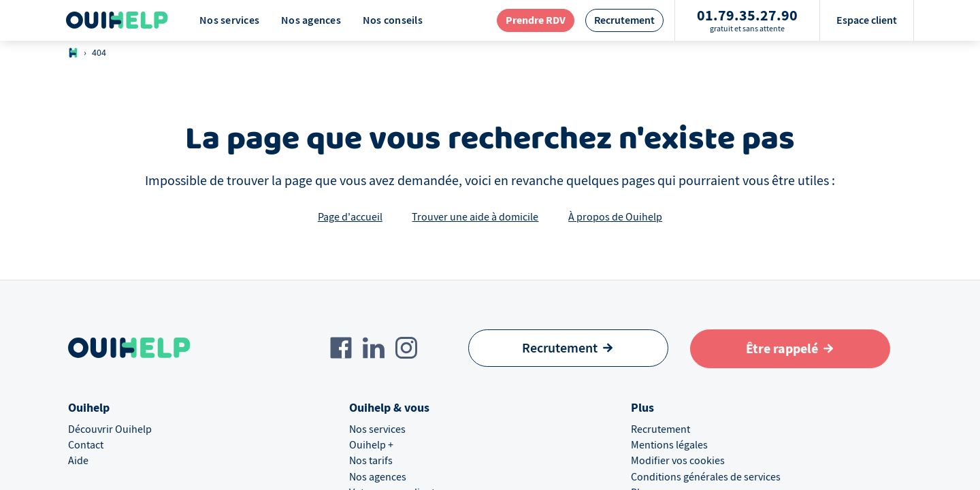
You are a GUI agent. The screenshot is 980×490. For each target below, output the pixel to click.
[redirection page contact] (536, 20)
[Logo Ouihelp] (117, 20)
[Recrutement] (568, 348)
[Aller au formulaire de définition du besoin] (790, 349)
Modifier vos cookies (678, 461)
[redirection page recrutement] (624, 20)
